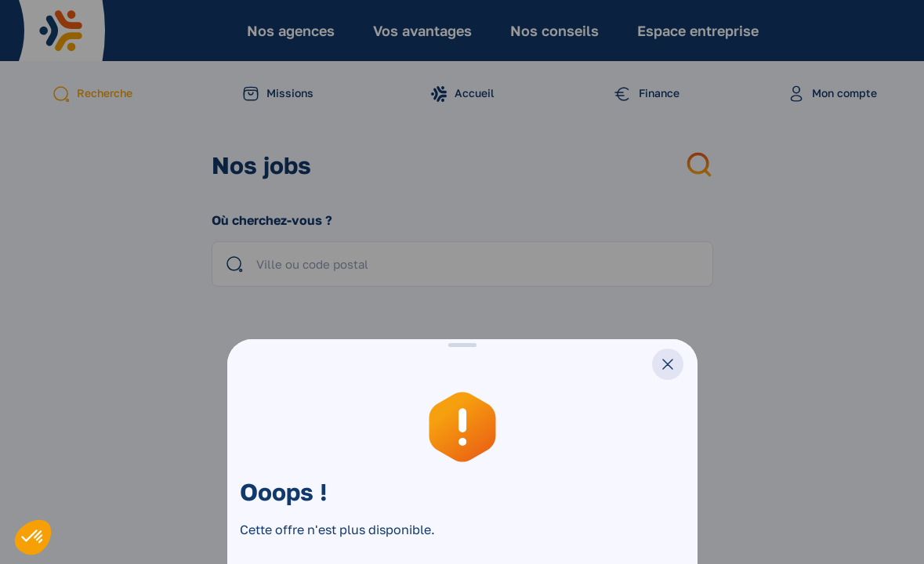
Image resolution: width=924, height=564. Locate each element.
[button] (33, 537)
